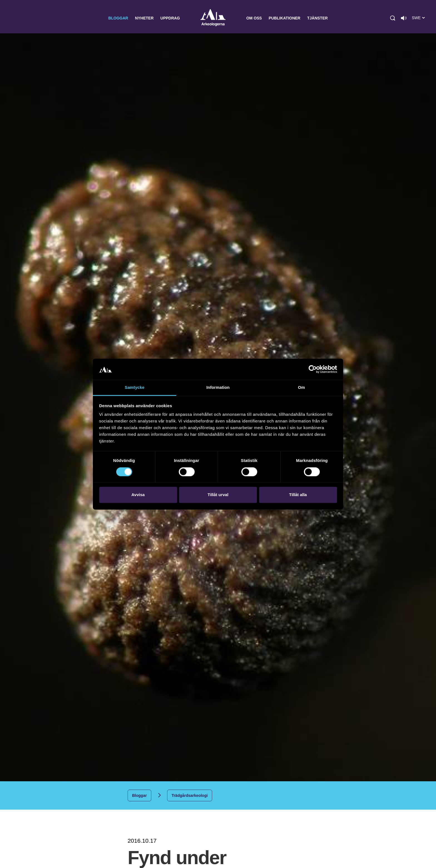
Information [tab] (218, 388)
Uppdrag (170, 18)
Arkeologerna (213, 18)
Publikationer (284, 18)
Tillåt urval (218, 495)
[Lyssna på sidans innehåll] (404, 18)
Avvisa (138, 495)
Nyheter (144, 18)
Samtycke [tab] (135, 388)
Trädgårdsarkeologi (190, 795)
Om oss (254, 18)
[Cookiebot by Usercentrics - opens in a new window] (313, 369)
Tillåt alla (298, 495)
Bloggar (118, 18)
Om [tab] (301, 388)
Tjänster (318, 18)
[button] (393, 18)
